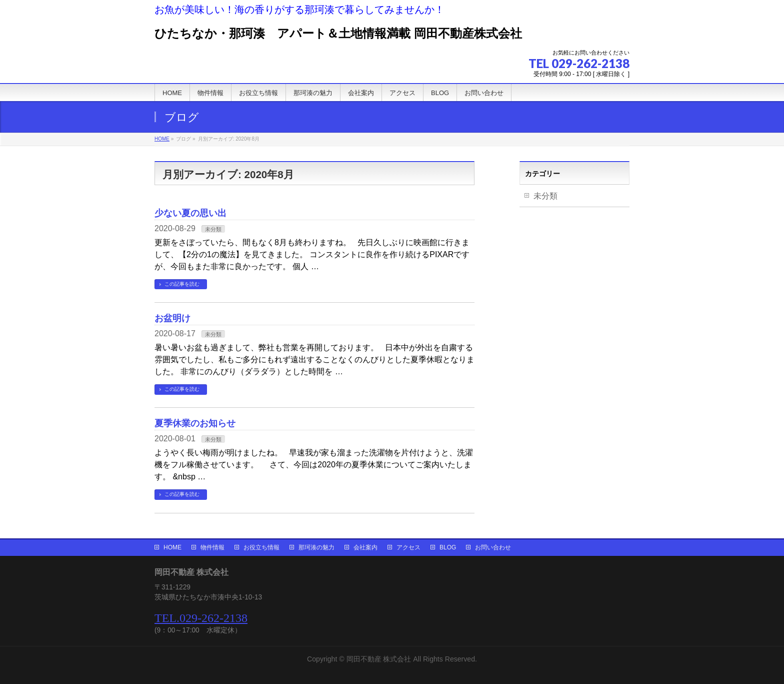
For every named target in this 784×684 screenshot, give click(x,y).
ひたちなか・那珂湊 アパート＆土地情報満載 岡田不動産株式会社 (338, 33)
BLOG (448, 547)
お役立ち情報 (261, 547)
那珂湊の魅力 (316, 547)
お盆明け (172, 318)
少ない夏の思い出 (190, 213)
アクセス (408, 547)
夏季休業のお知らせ (195, 423)
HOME (172, 547)
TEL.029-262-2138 (201, 618)
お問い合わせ (493, 547)
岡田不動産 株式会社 (379, 659)
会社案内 (365, 547)
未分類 (213, 229)
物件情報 (212, 547)
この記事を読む (182, 284)
